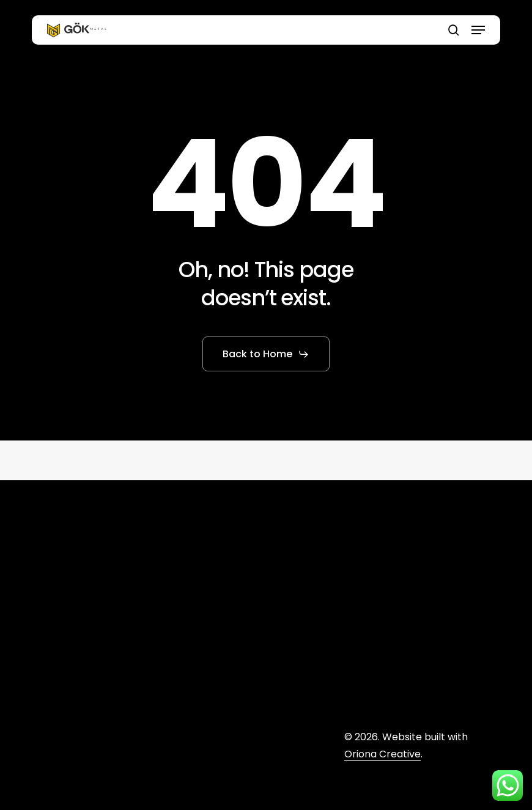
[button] (478, 30)
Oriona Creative (382, 754)
